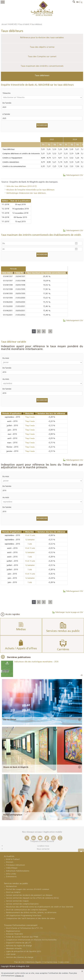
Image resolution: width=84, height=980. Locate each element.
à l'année (6, 114)
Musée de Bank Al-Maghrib (16, 767)
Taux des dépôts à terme (42, 47)
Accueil (4, 24)
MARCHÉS (13, 24)
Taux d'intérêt (24, 24)
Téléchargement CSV (74, 175)
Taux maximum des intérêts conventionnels (42, 66)
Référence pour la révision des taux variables (42, 38)
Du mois (6, 358)
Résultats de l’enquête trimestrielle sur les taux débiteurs (30, 190)
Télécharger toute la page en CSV (69, 612)
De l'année (7, 103)
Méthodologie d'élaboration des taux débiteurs (26, 193)
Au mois (6, 379)
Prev (81, 675)
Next (82, 675)
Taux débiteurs (42, 76)
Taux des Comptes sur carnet (42, 57)
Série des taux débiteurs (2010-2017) (21, 186)
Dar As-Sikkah (10, 720)
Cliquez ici (19, 976)
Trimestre (7, 93)
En (78, 2)
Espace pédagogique (13, 815)
